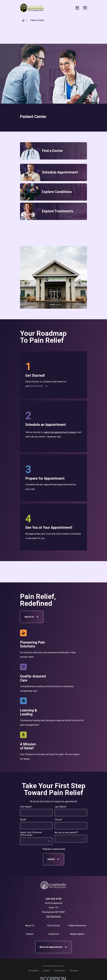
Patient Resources (77, 926)
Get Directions (53, 916)
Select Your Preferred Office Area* (31, 834)
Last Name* (61, 807)
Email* (23, 820)
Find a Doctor (39, 386)
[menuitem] (34, 970)
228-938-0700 (54, 899)
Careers (30, 934)
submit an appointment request (60, 432)
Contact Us (54, 934)
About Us (32, 617)
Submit (53, 859)
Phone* (58, 820)
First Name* (26, 807)
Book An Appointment (53, 947)
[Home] (32, 8)
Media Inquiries (77, 934)
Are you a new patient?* (66, 833)
